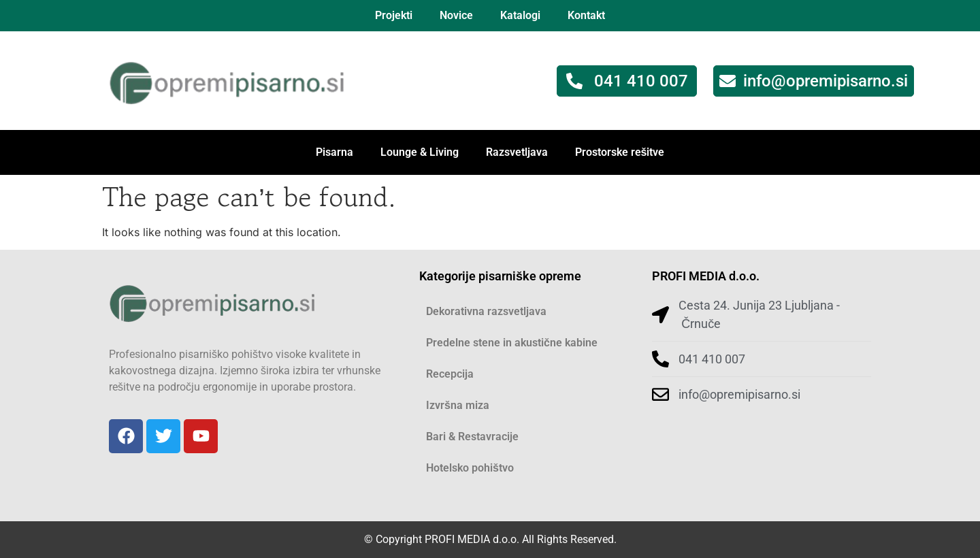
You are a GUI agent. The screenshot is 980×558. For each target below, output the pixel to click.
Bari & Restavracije (472, 437)
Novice (456, 15)
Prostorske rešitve (620, 152)
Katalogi (520, 15)
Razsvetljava (517, 152)
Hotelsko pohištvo (470, 468)
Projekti (394, 15)
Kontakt (586, 15)
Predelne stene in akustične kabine (512, 343)
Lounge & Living (420, 152)
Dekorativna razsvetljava (486, 311)
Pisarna (334, 152)
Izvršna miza (458, 405)
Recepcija (450, 374)
